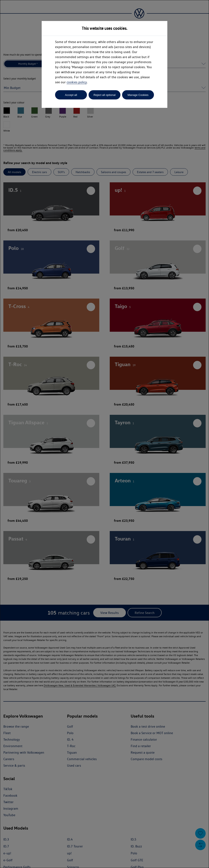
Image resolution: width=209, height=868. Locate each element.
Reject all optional (104, 95)
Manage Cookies (138, 95)
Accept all (71, 95)
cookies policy (77, 82)
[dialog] (104, 434)
